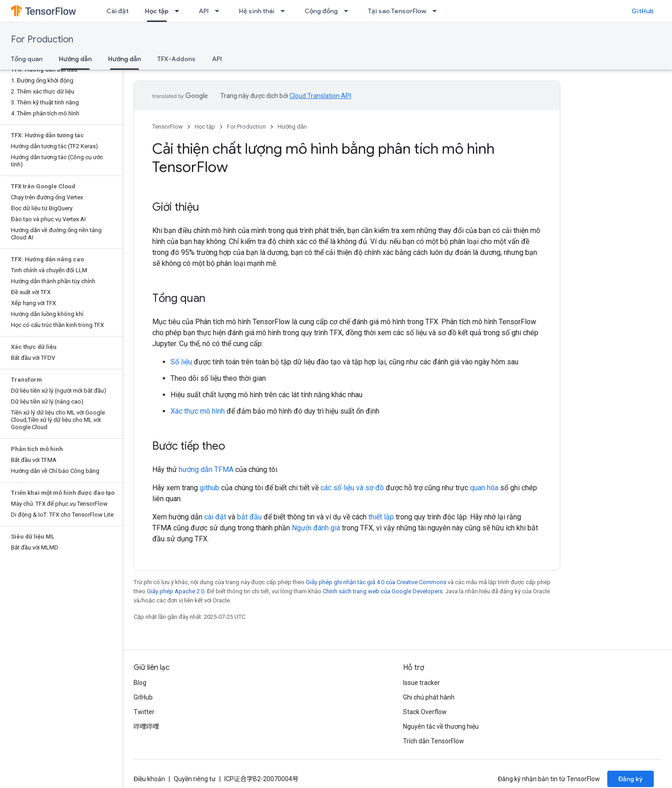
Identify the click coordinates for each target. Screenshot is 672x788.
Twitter (144, 712)
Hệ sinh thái (257, 11)
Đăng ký (631, 779)
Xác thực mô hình (198, 411)
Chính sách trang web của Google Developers (383, 591)
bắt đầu (249, 517)
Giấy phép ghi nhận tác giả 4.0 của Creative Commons (376, 582)
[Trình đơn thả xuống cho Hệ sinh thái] (285, 11)
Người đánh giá (316, 528)
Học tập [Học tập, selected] (157, 11)
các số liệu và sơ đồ (352, 488)
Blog (140, 683)
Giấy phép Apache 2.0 (176, 591)
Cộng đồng (321, 11)
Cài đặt (117, 11)
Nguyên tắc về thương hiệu (441, 726)
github (209, 488)
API (204, 11)
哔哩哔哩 (146, 726)
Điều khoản (149, 779)
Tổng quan (27, 59)
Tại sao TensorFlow (397, 11)
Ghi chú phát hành (429, 697)
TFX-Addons (176, 59)
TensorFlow (168, 127)
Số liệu (181, 362)
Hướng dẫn (292, 127)
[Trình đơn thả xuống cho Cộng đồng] (349, 11)
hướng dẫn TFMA (206, 469)
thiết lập (381, 517)
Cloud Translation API (320, 96)
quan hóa (484, 488)
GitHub (643, 11)
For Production (42, 39)
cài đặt (215, 517)
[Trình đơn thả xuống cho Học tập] (180, 11)
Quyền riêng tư (195, 779)
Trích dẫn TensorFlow (434, 741)
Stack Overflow (425, 712)
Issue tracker (421, 683)
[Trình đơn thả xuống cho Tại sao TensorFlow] (437, 11)
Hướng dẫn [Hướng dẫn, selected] (75, 59)
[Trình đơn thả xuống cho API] (220, 11)
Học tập (205, 127)
